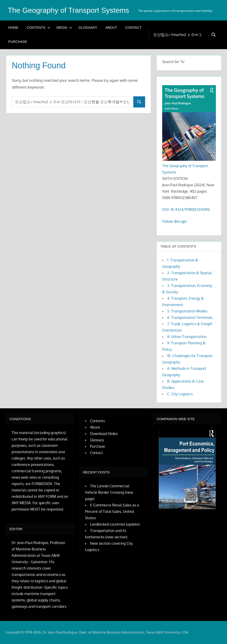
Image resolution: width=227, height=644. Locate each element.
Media (64, 27)
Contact (133, 27)
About (111, 27)
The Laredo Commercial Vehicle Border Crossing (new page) (109, 492)
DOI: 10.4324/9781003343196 (186, 210)
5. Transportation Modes (187, 311)
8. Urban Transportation (187, 337)
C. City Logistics (180, 394)
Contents (38, 27)
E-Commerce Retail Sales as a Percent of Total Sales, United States (112, 511)
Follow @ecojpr (175, 221)
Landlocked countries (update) (115, 524)
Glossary (88, 27)
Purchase (18, 42)
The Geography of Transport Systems (68, 10)
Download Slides (104, 434)
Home (13, 27)
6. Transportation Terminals (190, 317)
